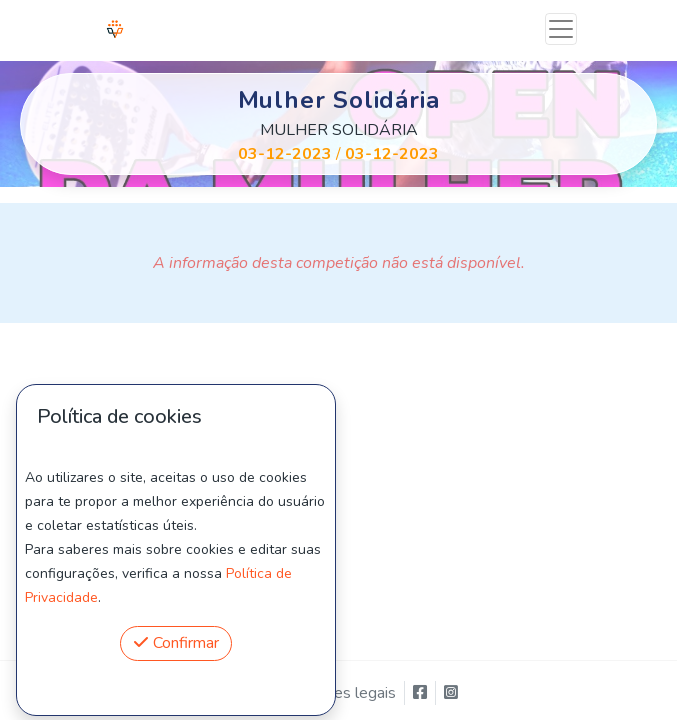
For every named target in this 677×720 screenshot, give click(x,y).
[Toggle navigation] (561, 29)
